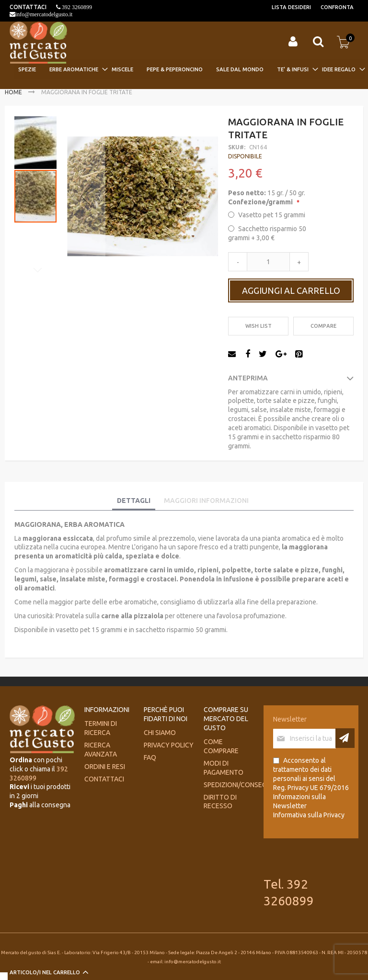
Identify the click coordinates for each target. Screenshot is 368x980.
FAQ (150, 757)
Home (13, 92)
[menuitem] (30, 69)
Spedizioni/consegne (239, 785)
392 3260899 (76, 7)
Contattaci (104, 779)
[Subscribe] (345, 738)
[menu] (190, 69)
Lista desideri (291, 7)
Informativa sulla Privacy (309, 815)
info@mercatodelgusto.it (44, 14)
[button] (86, 196)
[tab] (134, 501)
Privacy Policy (169, 745)
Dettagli (134, 501)
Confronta (337, 7)
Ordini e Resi (105, 767)
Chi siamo (160, 733)
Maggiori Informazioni (206, 501)
